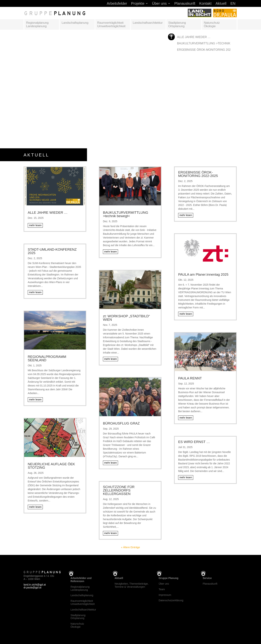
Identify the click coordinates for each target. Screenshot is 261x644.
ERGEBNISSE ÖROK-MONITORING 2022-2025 (208, 50)
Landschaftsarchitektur (148, 23)
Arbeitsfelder (117, 4)
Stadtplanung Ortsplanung (177, 24)
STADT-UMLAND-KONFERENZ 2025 (52, 251)
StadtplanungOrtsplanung (78, 617)
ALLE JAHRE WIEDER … (194, 37)
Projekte (138, 4)
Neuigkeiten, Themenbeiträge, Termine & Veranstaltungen (131, 585)
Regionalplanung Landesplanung (37, 24)
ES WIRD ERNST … (194, 442)
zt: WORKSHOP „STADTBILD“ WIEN (126, 318)
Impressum (165, 595)
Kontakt (205, 4)
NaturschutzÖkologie (77, 625)
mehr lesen (35, 225)
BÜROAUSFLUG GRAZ (121, 423)
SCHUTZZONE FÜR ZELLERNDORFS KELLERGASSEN (119, 490)
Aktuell (221, 4)
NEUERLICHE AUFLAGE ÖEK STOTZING (51, 466)
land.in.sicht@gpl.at (35, 585)
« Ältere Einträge (130, 547)
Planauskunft (185, 4)
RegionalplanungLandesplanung (80, 588)
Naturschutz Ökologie (212, 24)
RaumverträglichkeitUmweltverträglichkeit (83, 602)
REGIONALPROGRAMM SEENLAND (47, 358)
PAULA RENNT (190, 378)
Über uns (159, 4)
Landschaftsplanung (75, 23)
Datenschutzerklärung (171, 600)
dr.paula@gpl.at (32, 587)
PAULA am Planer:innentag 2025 (203, 274)
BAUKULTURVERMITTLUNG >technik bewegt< (211, 43)
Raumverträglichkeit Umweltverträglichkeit (111, 24)
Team (162, 589)
